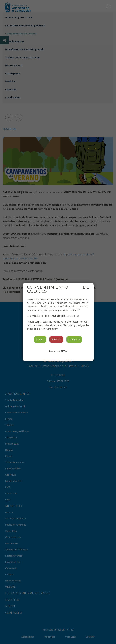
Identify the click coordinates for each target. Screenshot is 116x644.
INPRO (64, 351)
